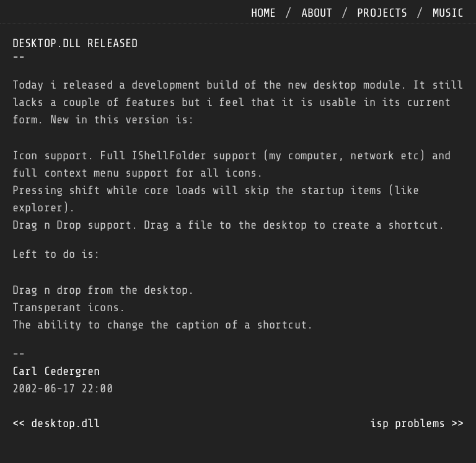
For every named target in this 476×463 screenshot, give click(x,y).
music (448, 13)
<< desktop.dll (56, 423)
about (317, 13)
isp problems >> (417, 423)
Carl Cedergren (56, 371)
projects (382, 13)
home (263, 13)
